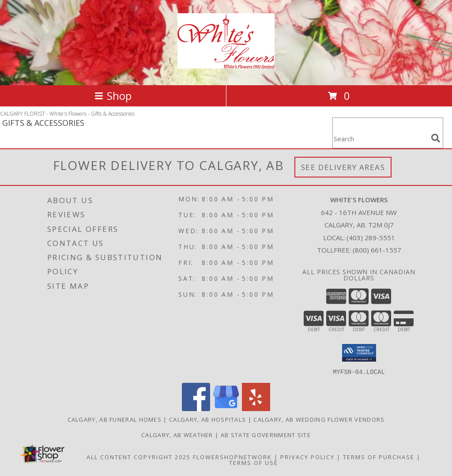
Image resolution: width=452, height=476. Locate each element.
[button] (359, 353)
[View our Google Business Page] (226, 408)
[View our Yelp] (256, 408)
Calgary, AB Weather (177, 434)
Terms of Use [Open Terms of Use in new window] (254, 462)
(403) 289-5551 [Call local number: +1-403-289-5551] (371, 238)
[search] (436, 138)
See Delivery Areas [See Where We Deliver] (343, 167)
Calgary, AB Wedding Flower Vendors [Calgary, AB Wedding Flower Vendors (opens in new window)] (319, 419)
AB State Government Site (266, 434)
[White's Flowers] (226, 64)
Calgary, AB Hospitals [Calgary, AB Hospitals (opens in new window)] (207, 419)
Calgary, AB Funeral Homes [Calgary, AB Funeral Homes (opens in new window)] (115, 419)
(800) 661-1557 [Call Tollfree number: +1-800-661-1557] (377, 250)
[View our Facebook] (196, 408)
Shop (113, 96)
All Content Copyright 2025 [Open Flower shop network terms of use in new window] (139, 457)
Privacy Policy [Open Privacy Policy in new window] (307, 457)
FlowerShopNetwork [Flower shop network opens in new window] (232, 457)
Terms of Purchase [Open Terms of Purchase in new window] (379, 457)
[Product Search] (380, 138)
